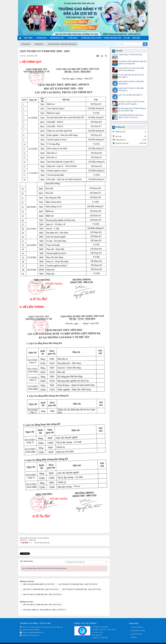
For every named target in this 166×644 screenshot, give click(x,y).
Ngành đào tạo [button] (58, 39)
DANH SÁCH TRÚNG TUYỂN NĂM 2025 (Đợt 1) (131, 89)
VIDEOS (134, 637)
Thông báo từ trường (138, 631)
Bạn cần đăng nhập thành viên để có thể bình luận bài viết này (44, 568)
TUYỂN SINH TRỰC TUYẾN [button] (91, 38)
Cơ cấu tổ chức (98, 632)
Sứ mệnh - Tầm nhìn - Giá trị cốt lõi (104, 629)
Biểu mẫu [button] (136, 38)
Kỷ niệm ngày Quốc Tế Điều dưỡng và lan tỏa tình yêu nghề (132, 110)
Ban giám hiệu (97, 635)
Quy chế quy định (137, 634)
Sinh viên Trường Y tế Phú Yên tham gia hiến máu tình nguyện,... (131, 103)
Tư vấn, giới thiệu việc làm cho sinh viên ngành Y (131, 76)
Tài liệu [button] (127, 38)
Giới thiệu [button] (29, 39)
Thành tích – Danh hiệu (100, 638)
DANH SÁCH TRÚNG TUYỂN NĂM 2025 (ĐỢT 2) (131, 83)
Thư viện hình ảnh (137, 627)
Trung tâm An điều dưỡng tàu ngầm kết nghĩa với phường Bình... (132, 62)
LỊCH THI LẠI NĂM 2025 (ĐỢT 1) (130, 95)
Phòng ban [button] (42, 39)
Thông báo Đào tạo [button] (112, 38)
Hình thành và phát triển (100, 627)
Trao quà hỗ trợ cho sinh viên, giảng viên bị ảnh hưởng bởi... (131, 69)
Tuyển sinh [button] (73, 39)
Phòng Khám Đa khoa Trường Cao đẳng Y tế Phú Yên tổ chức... (131, 116)
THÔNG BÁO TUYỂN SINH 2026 (130, 55)
